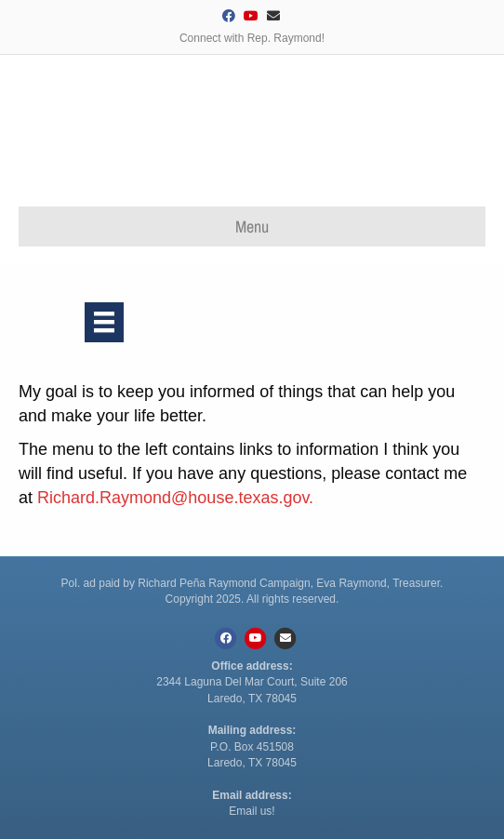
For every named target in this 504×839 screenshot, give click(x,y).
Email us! (252, 811)
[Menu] (104, 322)
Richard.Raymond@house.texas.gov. (175, 498)
